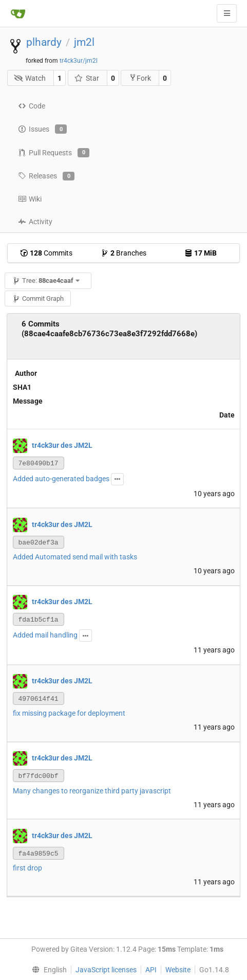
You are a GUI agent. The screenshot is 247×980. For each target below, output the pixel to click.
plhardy (44, 42)
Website (178, 970)
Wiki (30, 199)
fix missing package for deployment (69, 713)
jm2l (84, 42)
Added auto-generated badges (61, 479)
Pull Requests (54, 153)
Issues (42, 129)
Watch (30, 78)
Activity (35, 222)
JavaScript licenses (106, 970)
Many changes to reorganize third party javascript (92, 791)
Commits (46, 253)
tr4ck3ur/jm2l (79, 61)
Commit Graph (38, 298)
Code (32, 106)
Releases (46, 176)
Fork (140, 78)
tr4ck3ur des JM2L (62, 445)
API (151, 970)
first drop (27, 868)
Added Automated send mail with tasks (75, 557)
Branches (123, 253)
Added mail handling (45, 635)
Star (87, 78)
